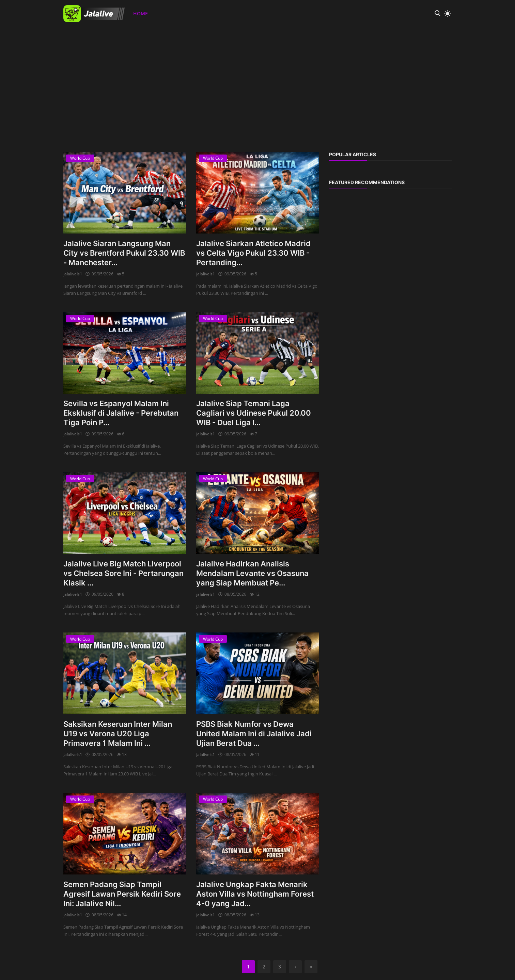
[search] (437, 13)
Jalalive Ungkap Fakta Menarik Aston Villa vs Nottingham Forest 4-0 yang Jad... (255, 894)
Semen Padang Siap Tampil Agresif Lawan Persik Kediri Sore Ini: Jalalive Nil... (122, 894)
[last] (311, 967)
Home (141, 13)
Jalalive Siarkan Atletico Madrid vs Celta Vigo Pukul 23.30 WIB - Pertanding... (253, 253)
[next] (295, 967)
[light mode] (446, 14)
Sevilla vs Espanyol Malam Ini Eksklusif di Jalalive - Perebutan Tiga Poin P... (121, 413)
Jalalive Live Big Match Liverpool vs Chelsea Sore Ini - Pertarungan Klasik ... (123, 573)
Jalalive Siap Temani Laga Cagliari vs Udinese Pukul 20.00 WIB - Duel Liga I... (254, 413)
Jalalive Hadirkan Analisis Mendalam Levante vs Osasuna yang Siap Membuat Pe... (252, 573)
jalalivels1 (73, 274)
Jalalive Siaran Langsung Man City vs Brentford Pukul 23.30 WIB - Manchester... (124, 253)
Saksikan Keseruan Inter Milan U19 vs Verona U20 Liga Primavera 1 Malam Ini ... (118, 734)
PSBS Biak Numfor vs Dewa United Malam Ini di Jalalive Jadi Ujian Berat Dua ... (254, 734)
